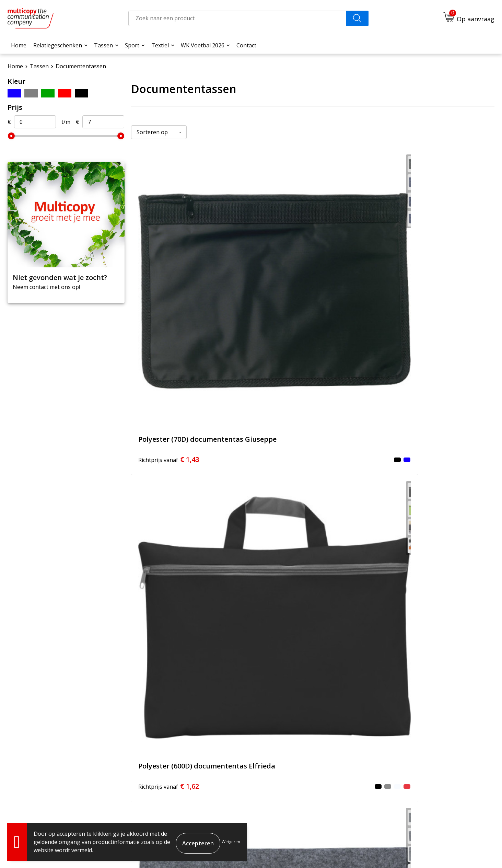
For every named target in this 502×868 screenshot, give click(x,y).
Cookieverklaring (426, 851)
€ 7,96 (411, 608)
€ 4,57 (169, 608)
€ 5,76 (290, 608)
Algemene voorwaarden (374, 851)
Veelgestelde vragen (219, 749)
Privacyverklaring (469, 851)
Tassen (103, 45)
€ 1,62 (290, 291)
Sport (132, 45)
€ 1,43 (169, 291)
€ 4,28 (411, 449)
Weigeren (231, 842)
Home (19, 45)
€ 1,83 (411, 291)
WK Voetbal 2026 (203, 45)
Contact (246, 45)
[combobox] (237, 18)
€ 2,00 (169, 449)
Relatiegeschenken (58, 45)
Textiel (160, 45)
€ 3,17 (290, 449)
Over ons (204, 739)
